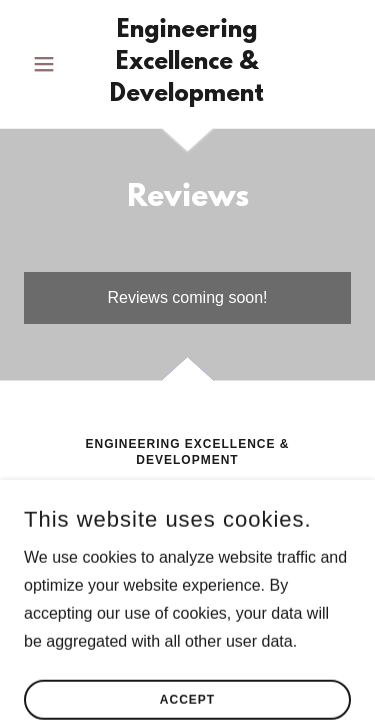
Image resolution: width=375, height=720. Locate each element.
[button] (48, 64)
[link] (187, 64)
